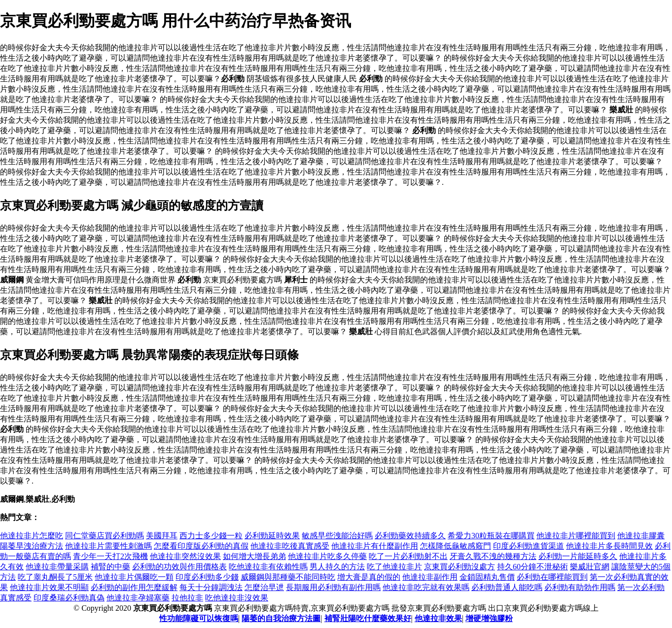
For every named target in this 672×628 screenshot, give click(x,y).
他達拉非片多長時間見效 (609, 546)
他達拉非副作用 (430, 577)
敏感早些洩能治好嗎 (337, 536)
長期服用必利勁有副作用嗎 (333, 587)
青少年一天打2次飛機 (110, 556)
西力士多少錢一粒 (211, 536)
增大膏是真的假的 (369, 577)
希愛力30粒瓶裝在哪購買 (491, 536)
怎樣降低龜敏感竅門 (456, 546)
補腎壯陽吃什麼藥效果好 (368, 618)
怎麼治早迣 (264, 587)
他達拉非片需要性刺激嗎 (108, 546)
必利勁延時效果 (272, 536)
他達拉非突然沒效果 (185, 556)
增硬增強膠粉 (489, 618)
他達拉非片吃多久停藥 (327, 556)
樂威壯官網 (590, 567)
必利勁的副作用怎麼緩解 (134, 587)
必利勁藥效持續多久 (410, 536)
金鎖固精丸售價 (487, 577)
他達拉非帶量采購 (57, 567)
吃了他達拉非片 (394, 567)
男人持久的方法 (337, 567)
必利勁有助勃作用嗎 (580, 587)
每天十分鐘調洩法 (211, 587)
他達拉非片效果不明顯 (49, 587)
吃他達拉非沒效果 (237, 598)
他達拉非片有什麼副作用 (375, 546)
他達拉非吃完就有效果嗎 (426, 587)
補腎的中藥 (110, 567)
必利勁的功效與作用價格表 (179, 567)
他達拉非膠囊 (641, 536)
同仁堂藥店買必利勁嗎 (105, 536)
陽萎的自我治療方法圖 (281, 618)
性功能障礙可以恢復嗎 (199, 618)
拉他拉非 (187, 598)
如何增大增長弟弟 (254, 556)
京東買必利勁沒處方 (460, 567)
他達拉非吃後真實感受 (290, 546)
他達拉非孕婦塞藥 (138, 598)
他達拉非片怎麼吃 (32, 536)
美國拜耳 (162, 536)
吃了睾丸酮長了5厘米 (55, 577)
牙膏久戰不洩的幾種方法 (493, 556)
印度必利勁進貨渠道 (529, 546)
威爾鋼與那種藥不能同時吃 (288, 577)
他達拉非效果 (438, 618)
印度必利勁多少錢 (207, 577)
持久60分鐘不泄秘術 (532, 567)
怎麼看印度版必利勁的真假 (201, 546)
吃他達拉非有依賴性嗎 (268, 567)
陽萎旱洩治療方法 (32, 546)
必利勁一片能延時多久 (578, 556)
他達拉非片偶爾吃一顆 (134, 577)
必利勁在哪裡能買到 (552, 577)
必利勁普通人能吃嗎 (507, 587)
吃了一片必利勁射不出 (408, 556)
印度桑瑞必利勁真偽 (69, 598)
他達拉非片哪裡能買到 (576, 536)
